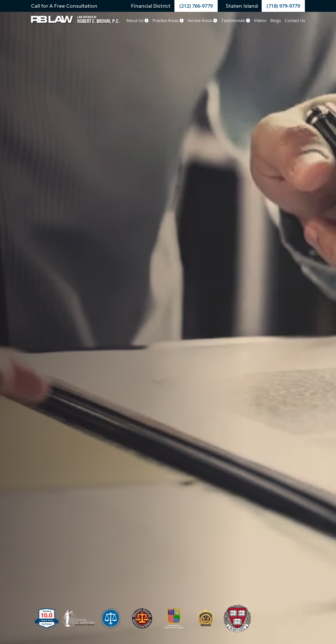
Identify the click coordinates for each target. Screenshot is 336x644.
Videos (260, 21)
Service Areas (202, 21)
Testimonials (236, 21)
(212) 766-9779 (196, 6)
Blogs (276, 21)
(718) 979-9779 (283, 6)
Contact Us (295, 21)
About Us (137, 21)
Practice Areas (168, 21)
